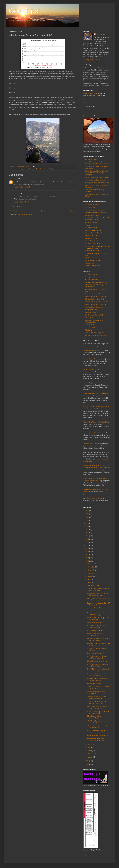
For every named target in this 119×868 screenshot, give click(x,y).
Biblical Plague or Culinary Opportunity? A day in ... (96, 635)
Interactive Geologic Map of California (98, 294)
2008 (88, 764)
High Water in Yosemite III (96, 653)
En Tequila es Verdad (92, 215)
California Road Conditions (94, 307)
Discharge (32, 169)
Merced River (39, 169)
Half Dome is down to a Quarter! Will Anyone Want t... (98, 627)
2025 (88, 514)
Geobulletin (87, 100)
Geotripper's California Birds (94, 277)
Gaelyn (16, 194)
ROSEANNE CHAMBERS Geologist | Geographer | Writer (98, 247)
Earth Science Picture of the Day (96, 213)
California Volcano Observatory (95, 210)
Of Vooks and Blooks (93, 498)
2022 (88, 523)
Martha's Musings (91, 312)
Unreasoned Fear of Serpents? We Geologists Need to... (98, 594)
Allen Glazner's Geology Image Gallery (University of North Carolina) (97, 163)
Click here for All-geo (90, 93)
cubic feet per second (23, 169)
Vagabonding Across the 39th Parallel (95, 422)
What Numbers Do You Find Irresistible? (96, 693)
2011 (88, 558)
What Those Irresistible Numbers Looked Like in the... (98, 680)
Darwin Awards (90, 325)
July (89, 580)
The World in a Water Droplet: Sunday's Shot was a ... (97, 697)
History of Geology (91, 228)
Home (43, 211)
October (90, 570)
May (89, 744)
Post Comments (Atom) (25, 215)
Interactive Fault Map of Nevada (96, 304)
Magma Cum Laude (92, 236)
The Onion (89, 330)
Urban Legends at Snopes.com (95, 333)
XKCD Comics (90, 327)
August (90, 576)
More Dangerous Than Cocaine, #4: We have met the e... (98, 599)
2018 (88, 536)
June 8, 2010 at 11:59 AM (22, 187)
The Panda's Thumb (92, 258)
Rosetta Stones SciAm (92, 251)
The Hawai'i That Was (90, 370)
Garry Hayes (100, 34)
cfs (15, 169)
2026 (88, 511)
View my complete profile (92, 60)
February (91, 754)
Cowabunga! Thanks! (94, 684)
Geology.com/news (91, 222)
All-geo (86, 106)
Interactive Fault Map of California (96, 296)
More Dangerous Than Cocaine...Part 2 (94, 717)
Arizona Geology (91, 207)
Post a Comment (17, 207)
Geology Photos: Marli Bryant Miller (97, 183)
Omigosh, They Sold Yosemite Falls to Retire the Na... (99, 644)
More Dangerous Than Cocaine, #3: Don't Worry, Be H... (98, 707)
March (90, 751)
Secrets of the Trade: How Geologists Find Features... (97, 740)
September (91, 573)
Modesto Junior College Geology (96, 299)
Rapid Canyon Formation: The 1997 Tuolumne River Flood (99, 604)
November (91, 567)
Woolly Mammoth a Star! (95, 623)
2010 (88, 561)
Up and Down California (93, 260)
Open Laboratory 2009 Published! (98, 736)
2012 (88, 555)
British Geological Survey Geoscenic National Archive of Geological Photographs (97, 173)
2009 (88, 761)
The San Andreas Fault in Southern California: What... (98, 727)
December (91, 564)
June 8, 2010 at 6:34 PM (21, 202)
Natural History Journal (93, 244)
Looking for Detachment (93, 230)
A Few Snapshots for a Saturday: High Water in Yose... (98, 665)
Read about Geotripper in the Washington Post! (94, 321)
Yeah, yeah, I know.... (94, 585)
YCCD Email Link (91, 274)
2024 (88, 517)
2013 (88, 552)
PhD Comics (89, 318)
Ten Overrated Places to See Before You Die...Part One (98, 589)
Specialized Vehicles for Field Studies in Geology (97, 614)
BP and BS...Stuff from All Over (97, 661)
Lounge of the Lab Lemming (94, 233)
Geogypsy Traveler (91, 310)
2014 (88, 549)
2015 (88, 545)
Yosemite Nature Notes (93, 266)
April (89, 748)
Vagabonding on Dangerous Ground (95, 383)
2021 (88, 527)
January (90, 757)
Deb (15, 179)
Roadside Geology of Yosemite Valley (97, 282)
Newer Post (13, 211)
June (89, 583)
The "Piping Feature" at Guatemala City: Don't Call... (98, 722)
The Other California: (90, 350)
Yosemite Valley (48, 169)
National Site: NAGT (92, 241)
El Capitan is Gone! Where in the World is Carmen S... (98, 639)
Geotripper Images (91, 159)
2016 (88, 542)
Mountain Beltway (91, 238)
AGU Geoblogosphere (92, 205)
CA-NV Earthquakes (92, 280)
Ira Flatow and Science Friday (95, 315)
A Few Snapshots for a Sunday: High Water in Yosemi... (97, 657)
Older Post (73, 211)
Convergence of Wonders (93, 433)
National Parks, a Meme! (95, 630)
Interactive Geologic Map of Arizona (97, 302)
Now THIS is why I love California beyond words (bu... (98, 670)
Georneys (88, 225)
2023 (88, 520)
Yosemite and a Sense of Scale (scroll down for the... (97, 675)
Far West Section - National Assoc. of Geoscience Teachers (97, 219)
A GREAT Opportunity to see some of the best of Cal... (98, 712)
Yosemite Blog (90, 263)
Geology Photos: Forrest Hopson (96, 180)
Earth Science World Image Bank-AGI (97, 177)
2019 (88, 533)
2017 (88, 539)
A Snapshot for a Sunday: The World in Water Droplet (97, 702)
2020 (88, 530)
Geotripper (25, 11)
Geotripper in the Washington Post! (96, 335)
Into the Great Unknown (91, 359)
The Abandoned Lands (90, 444)
